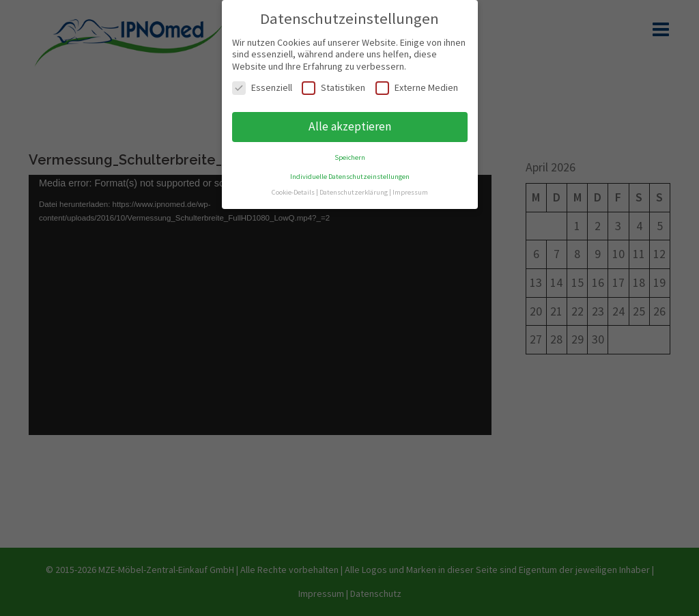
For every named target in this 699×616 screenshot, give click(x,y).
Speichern (350, 157)
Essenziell (262, 88)
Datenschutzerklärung (354, 192)
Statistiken (333, 88)
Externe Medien (417, 88)
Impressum (410, 192)
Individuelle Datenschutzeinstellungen (350, 177)
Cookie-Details (293, 192)
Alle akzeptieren (350, 126)
